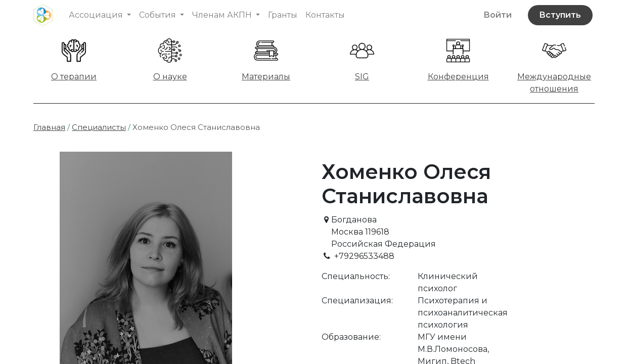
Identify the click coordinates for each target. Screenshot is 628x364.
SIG (362, 77)
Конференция (458, 77)
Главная (49, 127)
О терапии (74, 77)
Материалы (266, 77)
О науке (170, 77)
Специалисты (99, 127)
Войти (498, 15)
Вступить (560, 15)
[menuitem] (283, 15)
